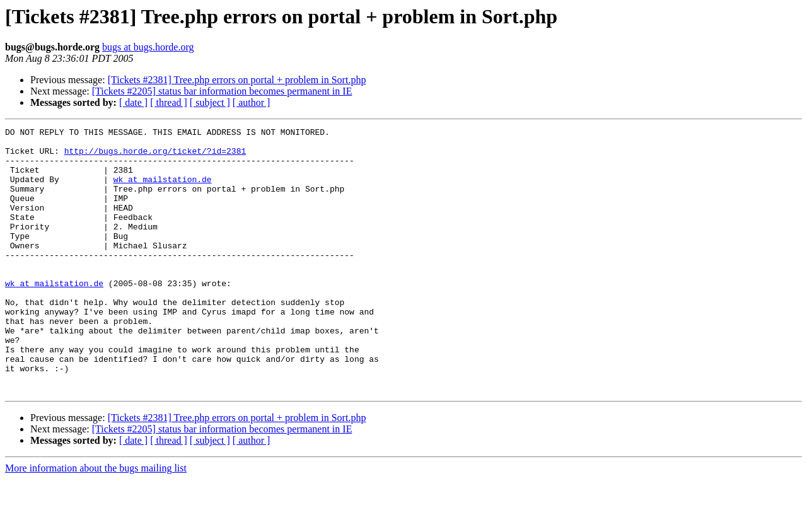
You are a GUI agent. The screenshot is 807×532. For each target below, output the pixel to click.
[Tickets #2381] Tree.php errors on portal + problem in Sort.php (237, 80)
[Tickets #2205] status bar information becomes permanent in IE (222, 91)
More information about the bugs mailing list (96, 521)
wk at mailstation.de (163, 190)
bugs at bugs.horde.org (148, 47)
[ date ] (133, 102)
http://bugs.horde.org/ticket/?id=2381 (155, 156)
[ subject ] (210, 102)
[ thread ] (169, 102)
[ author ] (252, 102)
